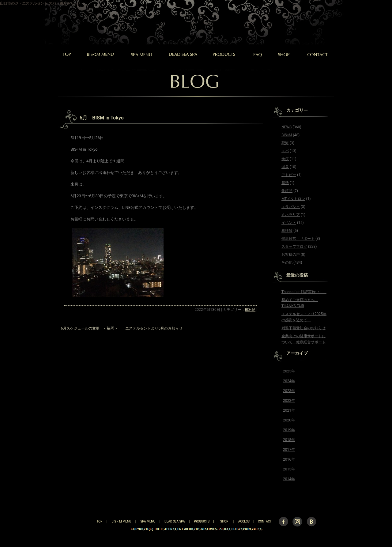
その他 (287, 262)
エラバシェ (291, 207)
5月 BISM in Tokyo (102, 118)
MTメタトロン (293, 199)
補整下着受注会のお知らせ (303, 328)
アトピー (289, 175)
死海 (285, 143)
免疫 (285, 159)
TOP (89, 521)
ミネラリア (291, 215)
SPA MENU (148, 521)
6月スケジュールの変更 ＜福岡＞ (90, 328)
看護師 (287, 231)
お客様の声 (291, 255)
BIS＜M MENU (121, 521)
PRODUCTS (202, 521)
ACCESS (244, 521)
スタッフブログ (294, 247)
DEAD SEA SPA (175, 521)
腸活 (285, 183)
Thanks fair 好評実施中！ (304, 292)
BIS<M (250, 310)
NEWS (286, 127)
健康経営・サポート (298, 239)
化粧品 (287, 191)
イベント (289, 223)
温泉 (285, 167)
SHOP (224, 521)
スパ (285, 151)
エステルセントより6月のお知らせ (154, 328)
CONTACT (265, 521)
